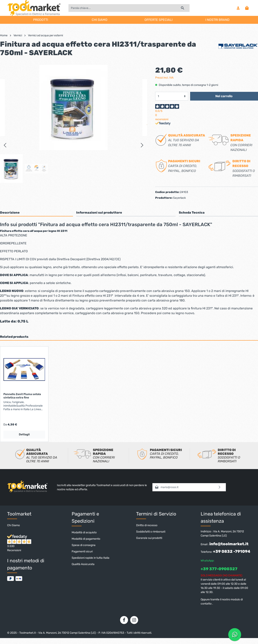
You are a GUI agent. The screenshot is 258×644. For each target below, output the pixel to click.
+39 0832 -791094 (232, 551)
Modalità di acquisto (84, 532)
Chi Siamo (13, 525)
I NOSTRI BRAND (217, 20)
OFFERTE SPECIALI (158, 20)
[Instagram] (134, 620)
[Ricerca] (183, 8)
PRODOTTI (41, 20)
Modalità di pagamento (86, 539)
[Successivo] (142, 145)
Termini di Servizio (156, 514)
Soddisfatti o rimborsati (151, 532)
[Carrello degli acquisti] (247, 8)
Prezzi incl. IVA (164, 78)
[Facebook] (124, 620)
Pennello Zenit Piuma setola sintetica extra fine (22, 396)
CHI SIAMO (100, 20)
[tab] (37, 213)
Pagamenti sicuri (82, 551)
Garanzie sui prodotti (149, 538)
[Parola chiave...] (122, 8)
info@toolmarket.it (229, 544)
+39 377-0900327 (219, 569)
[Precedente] (5, 145)
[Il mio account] (238, 8)
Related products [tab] (14, 337)
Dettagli (24, 434)
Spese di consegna (84, 545)
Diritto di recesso (147, 525)
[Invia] (220, 487)
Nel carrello (224, 96)
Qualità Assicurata (83, 564)
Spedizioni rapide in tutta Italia (90, 558)
